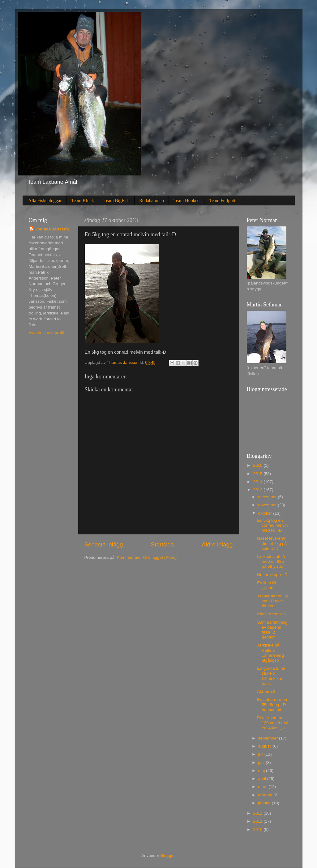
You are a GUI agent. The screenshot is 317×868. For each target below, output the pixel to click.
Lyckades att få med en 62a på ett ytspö (271, 561)
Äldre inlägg (217, 544)
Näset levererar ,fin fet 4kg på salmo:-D (272, 543)
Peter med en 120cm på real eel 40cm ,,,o (273, 723)
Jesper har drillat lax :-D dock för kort (272, 601)
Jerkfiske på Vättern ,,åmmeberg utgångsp (270, 653)
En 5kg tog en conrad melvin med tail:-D (272, 525)
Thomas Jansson (52, 229)
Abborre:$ (266, 691)
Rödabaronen (152, 200)
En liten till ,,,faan (267, 585)
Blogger (167, 855)
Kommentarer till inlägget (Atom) (147, 557)
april (263, 779)
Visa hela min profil (46, 333)
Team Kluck (83, 200)
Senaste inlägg (104, 544)
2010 (258, 830)
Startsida (163, 544)
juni (262, 763)
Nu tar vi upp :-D (272, 575)
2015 (258, 474)
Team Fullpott (222, 200)
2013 (258, 490)
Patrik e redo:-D (272, 614)
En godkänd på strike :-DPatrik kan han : (271, 676)
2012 (258, 813)
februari (266, 795)
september (269, 738)
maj (262, 771)
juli (261, 754)
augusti (266, 746)
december (268, 497)
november (268, 505)
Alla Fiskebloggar (45, 200)
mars (263, 787)
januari (265, 803)
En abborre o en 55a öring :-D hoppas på (272, 704)
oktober (266, 513)
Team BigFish (117, 200)
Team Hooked (186, 200)
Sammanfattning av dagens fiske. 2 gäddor (272, 630)
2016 (258, 465)
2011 (258, 821)
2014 (258, 482)
